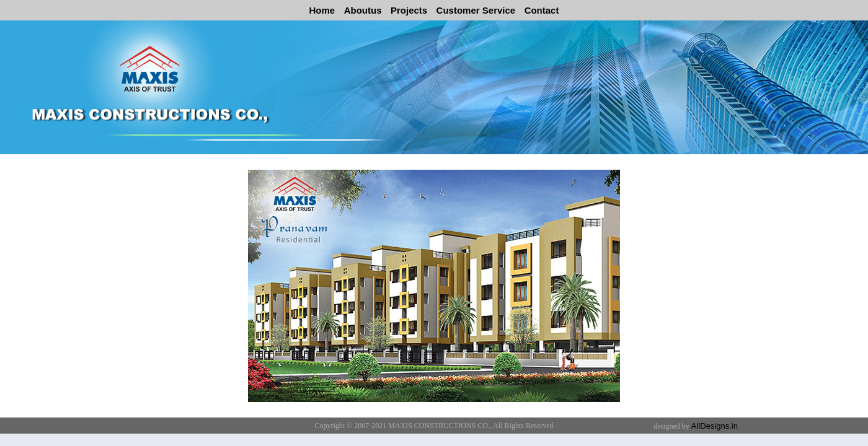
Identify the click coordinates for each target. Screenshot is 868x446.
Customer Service (476, 10)
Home (322, 10)
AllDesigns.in (715, 426)
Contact (542, 10)
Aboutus (363, 10)
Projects (409, 10)
